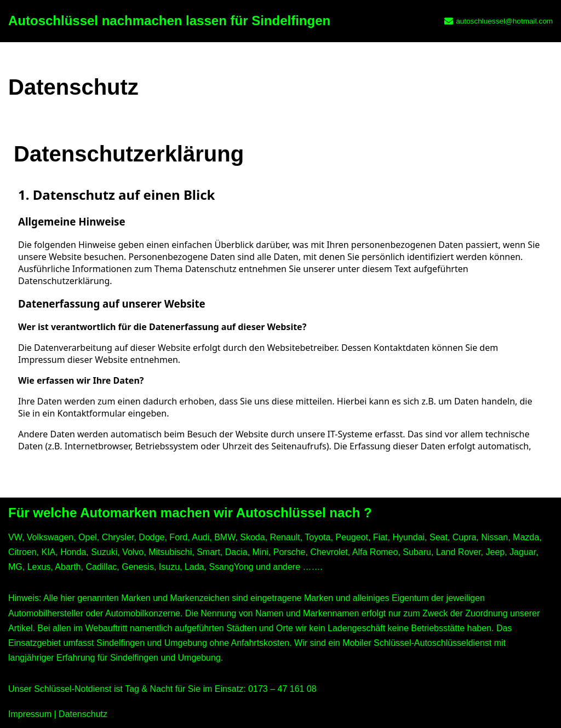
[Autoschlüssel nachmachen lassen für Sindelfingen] (169, 21)
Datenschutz (83, 714)
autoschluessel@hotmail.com (504, 21)
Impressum (30, 714)
